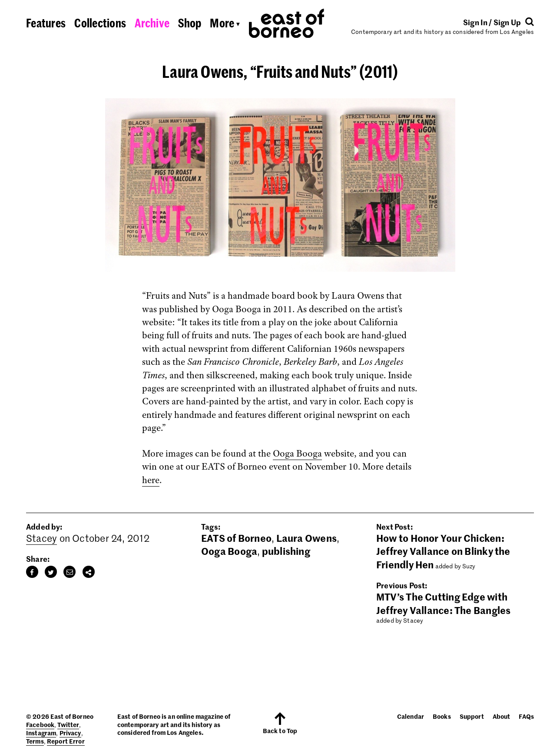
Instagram (41, 733)
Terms (35, 741)
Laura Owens (307, 538)
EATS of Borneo (236, 538)
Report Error (66, 741)
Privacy (70, 733)
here (151, 480)
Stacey (41, 538)
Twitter (68, 724)
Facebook (40, 724)
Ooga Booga (297, 454)
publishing (286, 551)
